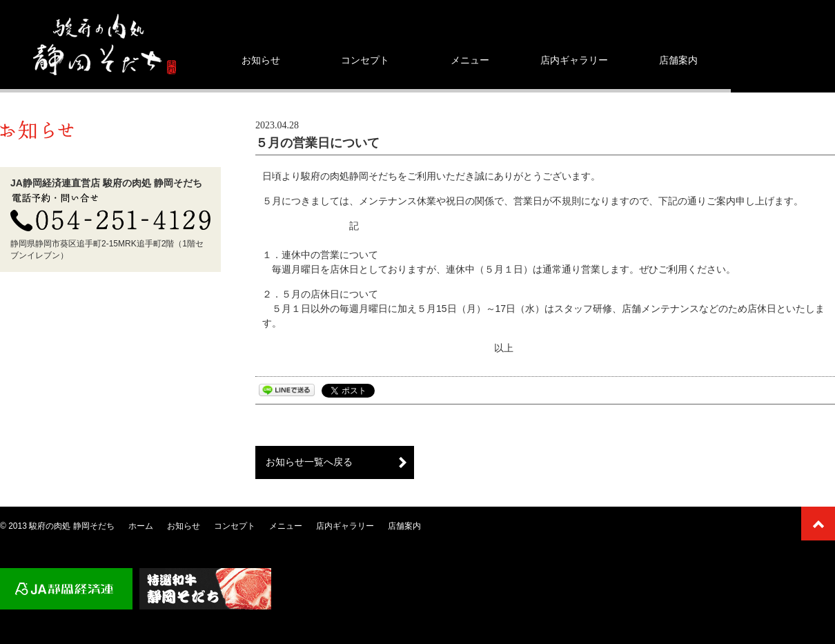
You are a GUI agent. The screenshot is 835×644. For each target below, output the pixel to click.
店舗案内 (678, 60)
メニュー (470, 60)
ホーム (141, 526)
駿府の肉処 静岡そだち (71, 526)
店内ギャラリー (574, 60)
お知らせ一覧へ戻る (309, 462)
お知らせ (261, 60)
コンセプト (365, 60)
